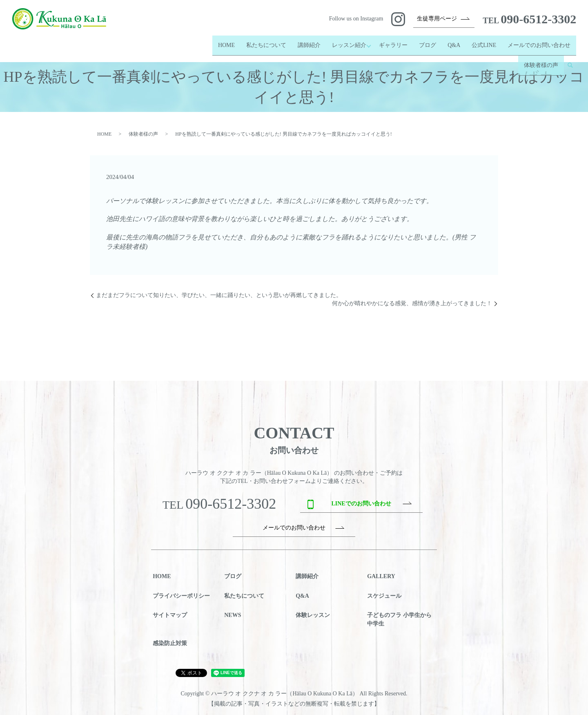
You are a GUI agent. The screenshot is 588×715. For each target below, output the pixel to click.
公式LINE (484, 41)
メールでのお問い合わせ (539, 41)
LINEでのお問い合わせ (361, 504)
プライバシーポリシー (181, 596)
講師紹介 (305, 41)
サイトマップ (170, 615)
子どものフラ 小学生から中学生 (399, 619)
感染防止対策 (170, 643)
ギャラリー (393, 41)
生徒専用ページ (437, 19)
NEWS (233, 615)
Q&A (454, 41)
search (570, 55)
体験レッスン (313, 615)
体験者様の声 (541, 55)
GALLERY (381, 576)
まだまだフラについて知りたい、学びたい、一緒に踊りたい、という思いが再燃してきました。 (219, 295)
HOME (222, 41)
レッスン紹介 (345, 41)
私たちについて (262, 41)
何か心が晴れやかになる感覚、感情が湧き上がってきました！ (412, 303)
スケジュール (384, 596)
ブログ (428, 41)
